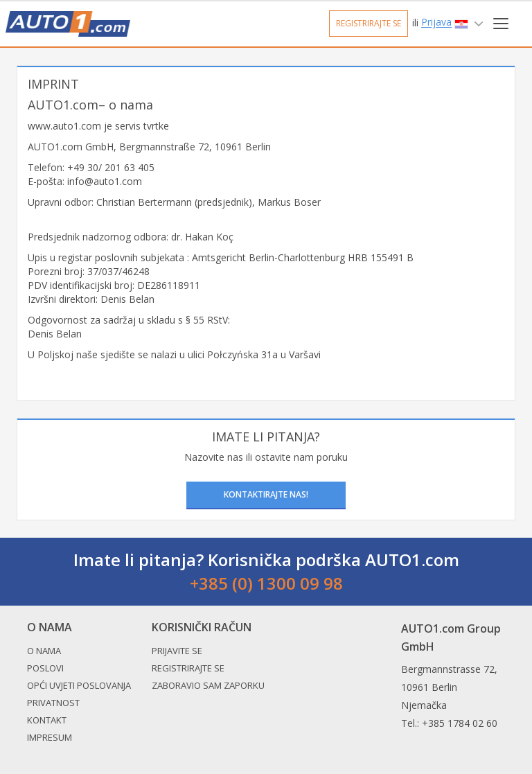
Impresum (50, 737)
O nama (44, 651)
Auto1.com (68, 24)
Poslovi (45, 668)
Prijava (436, 23)
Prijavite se (177, 651)
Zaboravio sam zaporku (208, 685)
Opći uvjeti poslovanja (79, 685)
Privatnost (53, 703)
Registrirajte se (369, 23)
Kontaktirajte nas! (266, 494)
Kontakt (47, 720)
